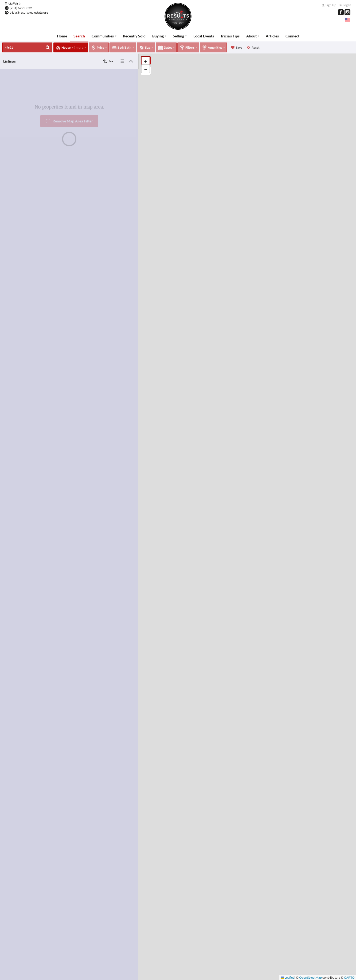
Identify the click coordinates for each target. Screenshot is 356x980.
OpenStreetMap (310, 977)
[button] (146, 61)
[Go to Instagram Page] (347, 12)
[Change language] (347, 20)
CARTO (349, 977)
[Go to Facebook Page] (341, 12)
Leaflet (287, 977)
